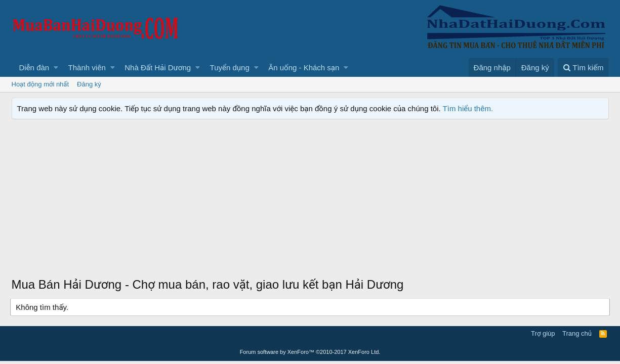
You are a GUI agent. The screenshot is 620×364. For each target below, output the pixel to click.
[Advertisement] (310, 200)
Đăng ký (89, 84)
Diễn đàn (34, 67)
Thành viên (87, 67)
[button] (56, 67)
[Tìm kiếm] (583, 67)
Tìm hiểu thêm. (468, 108)
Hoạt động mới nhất (40, 84)
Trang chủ (577, 333)
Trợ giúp (543, 333)
